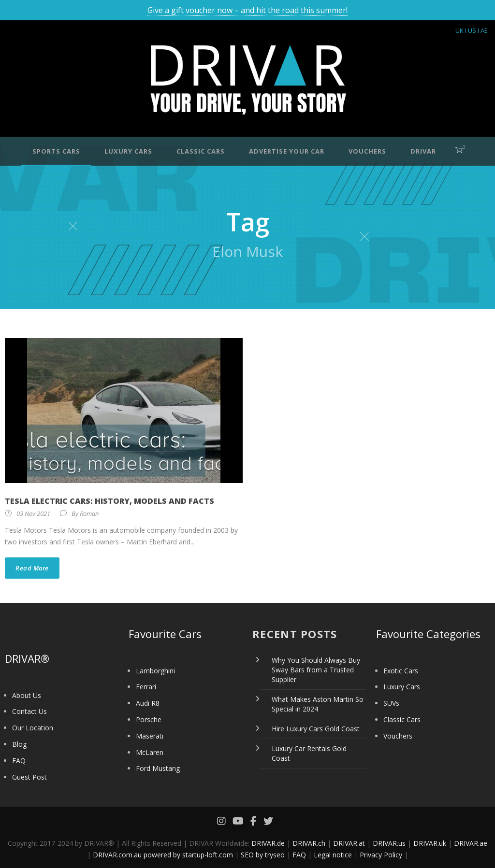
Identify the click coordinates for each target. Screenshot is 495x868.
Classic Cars (201, 151)
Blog (19, 744)
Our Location (33, 728)
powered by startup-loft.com (188, 855)
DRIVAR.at (349, 843)
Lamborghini (155, 671)
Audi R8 (148, 703)
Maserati (150, 736)
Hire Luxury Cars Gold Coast (316, 729)
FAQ (19, 761)
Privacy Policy (381, 855)
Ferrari (146, 687)
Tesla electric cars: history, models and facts (109, 501)
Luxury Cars (128, 151)
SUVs (391, 703)
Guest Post (29, 777)
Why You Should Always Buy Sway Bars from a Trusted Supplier (316, 670)
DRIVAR (423, 151)
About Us (27, 695)
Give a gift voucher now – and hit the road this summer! (247, 10)
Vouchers (367, 151)
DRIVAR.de (268, 843)
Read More (32, 568)
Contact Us (29, 711)
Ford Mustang (158, 768)
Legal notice (333, 855)
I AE (483, 30)
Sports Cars (56, 151)
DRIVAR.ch (309, 843)
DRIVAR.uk (430, 843)
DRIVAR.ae (471, 843)
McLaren (150, 752)
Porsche (149, 719)
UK (459, 30)
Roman (89, 513)
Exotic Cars (401, 671)
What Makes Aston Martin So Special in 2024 (318, 704)
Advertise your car (287, 151)
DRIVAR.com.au (117, 855)
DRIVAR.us (389, 843)
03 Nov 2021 (33, 513)
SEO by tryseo (263, 855)
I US (471, 30)
